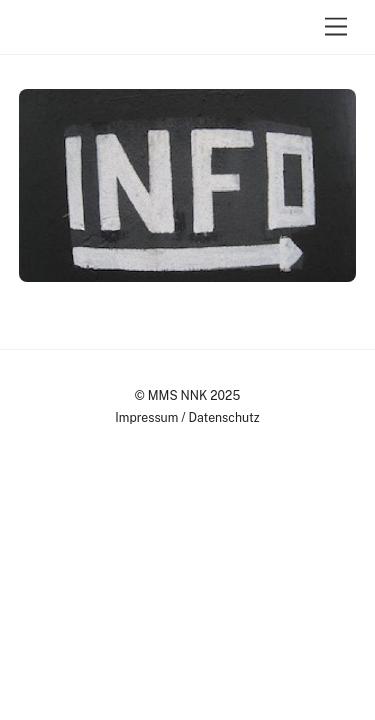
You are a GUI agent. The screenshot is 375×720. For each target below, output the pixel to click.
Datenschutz (224, 417)
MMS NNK (178, 395)
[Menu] (336, 27)
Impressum (146, 417)
